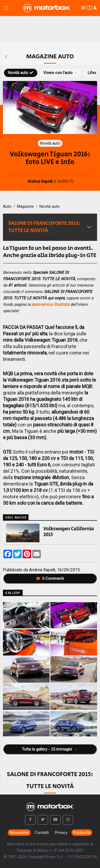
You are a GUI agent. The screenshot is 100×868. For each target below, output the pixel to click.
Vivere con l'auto (60, 73)
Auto (7, 206)
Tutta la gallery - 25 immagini (50, 749)
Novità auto (21, 73)
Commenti (50, 578)
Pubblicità (82, 833)
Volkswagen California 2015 (69, 532)
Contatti (42, 833)
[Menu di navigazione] (6, 8)
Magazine (25, 206)
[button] (30, 820)
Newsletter (19, 833)
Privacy (61, 833)
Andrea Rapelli (42, 570)
